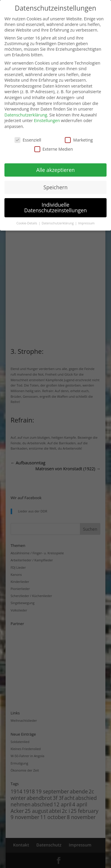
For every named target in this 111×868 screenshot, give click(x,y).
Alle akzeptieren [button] (55, 170)
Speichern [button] (55, 187)
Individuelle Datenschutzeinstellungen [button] (56, 208)
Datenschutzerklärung (26, 115)
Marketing (79, 140)
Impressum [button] (86, 223)
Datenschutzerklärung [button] (58, 223)
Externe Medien (54, 149)
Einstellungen (47, 120)
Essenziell (28, 140)
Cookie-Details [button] (27, 223)
